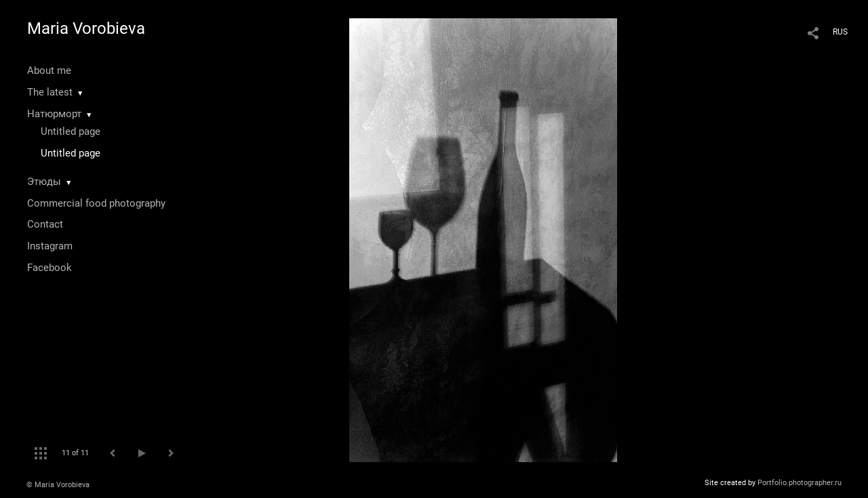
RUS (840, 32)
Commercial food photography (96, 203)
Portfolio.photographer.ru (800, 483)
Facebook (50, 268)
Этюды (44, 182)
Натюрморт (54, 114)
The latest (50, 92)
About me (49, 70)
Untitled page (71, 131)
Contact (45, 224)
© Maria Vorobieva (58, 485)
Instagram (50, 246)
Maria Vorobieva (86, 28)
